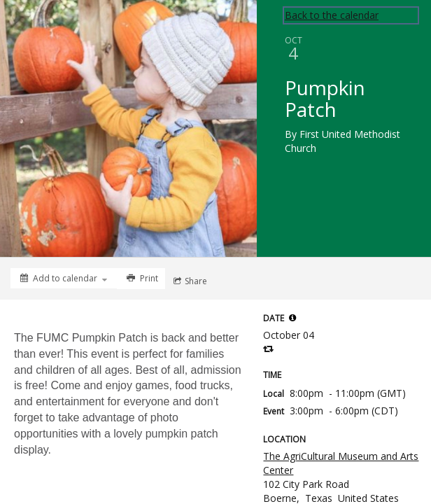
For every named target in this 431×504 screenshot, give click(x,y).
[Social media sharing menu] (189, 281)
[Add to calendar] (64, 278)
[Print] (141, 279)
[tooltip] (292, 318)
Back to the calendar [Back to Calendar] (332, 15)
